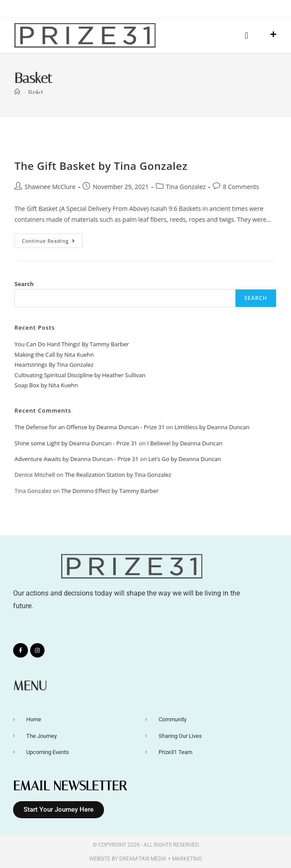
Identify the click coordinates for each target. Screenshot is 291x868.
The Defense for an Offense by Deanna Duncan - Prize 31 (90, 427)
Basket (36, 92)
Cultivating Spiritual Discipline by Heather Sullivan (80, 375)
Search (24, 284)
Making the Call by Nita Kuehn (54, 355)
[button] (246, 35)
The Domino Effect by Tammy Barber (110, 491)
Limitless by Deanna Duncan (212, 427)
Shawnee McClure (50, 187)
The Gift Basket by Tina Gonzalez (101, 166)
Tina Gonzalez (186, 187)
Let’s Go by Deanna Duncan (185, 459)
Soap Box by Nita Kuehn (46, 385)
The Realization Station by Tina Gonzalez (118, 475)
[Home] (17, 92)
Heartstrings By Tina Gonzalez (54, 365)
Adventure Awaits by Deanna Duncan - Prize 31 (76, 459)
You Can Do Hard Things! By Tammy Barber (72, 344)
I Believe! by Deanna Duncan (185, 443)
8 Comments (241, 187)
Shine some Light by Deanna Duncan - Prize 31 (76, 443)
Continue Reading (52, 239)
